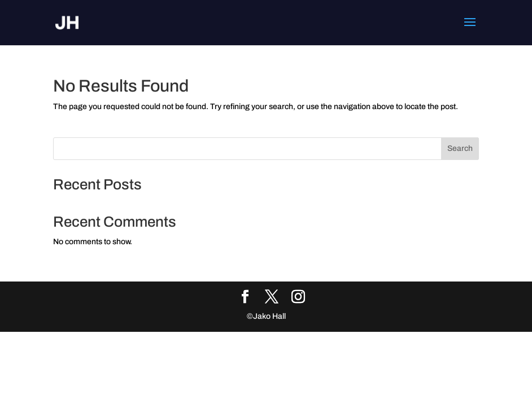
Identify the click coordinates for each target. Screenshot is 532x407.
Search (460, 148)
